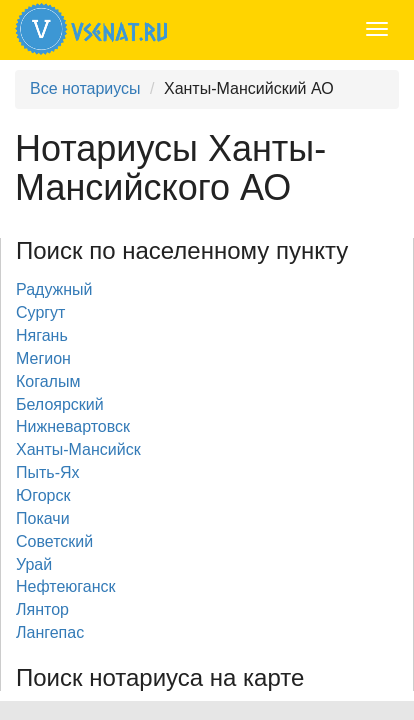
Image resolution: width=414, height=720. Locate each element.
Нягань (42, 335)
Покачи (43, 518)
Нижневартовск (73, 426)
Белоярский (60, 404)
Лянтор (42, 609)
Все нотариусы (85, 88)
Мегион (43, 358)
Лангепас (50, 632)
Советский (54, 541)
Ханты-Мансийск (78, 449)
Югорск (43, 495)
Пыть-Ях (48, 472)
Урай (34, 564)
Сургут (40, 312)
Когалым (48, 381)
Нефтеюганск (66, 586)
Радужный (54, 289)
